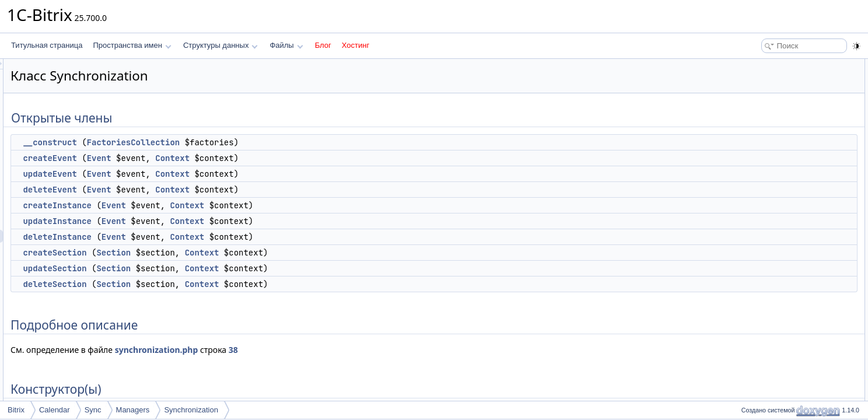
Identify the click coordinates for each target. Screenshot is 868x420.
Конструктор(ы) (763, 219)
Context (318, 158)
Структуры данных (220, 45)
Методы (751, 245)
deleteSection (200, 284)
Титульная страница (47, 45)
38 (379, 350)
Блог (323, 45)
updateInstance (203, 221)
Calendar (55, 410)
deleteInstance (203, 237)
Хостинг (356, 45)
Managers (133, 410)
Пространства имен (132, 45)
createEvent (195, 158)
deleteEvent (195, 190)
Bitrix (16, 410)
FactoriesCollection (279, 142)
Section (259, 253)
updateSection (200, 268)
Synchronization (191, 410)
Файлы (286, 45)
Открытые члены (766, 65)
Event (245, 158)
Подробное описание (772, 206)
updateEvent (195, 174)
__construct (195, 142)
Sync (93, 410)
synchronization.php (302, 350)
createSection (200, 253)
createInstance (203, 205)
